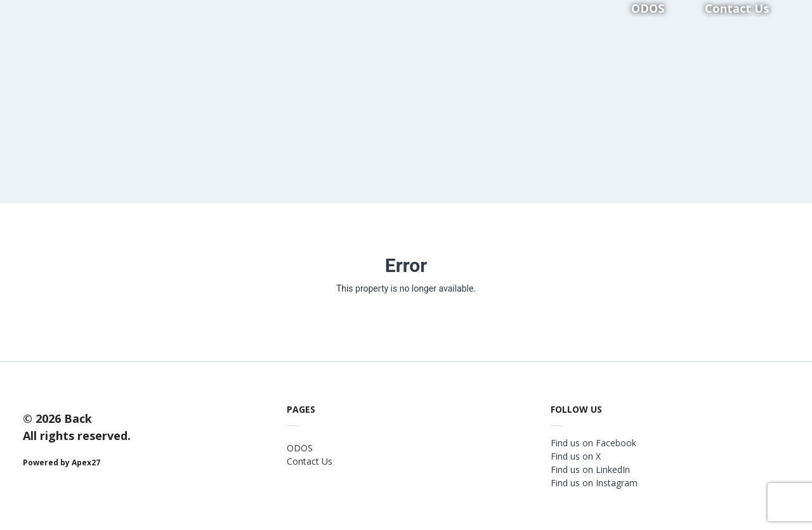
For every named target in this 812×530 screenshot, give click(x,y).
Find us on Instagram (594, 483)
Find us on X (576, 456)
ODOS (300, 448)
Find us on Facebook (593, 443)
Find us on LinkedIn (590, 469)
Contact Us (310, 461)
